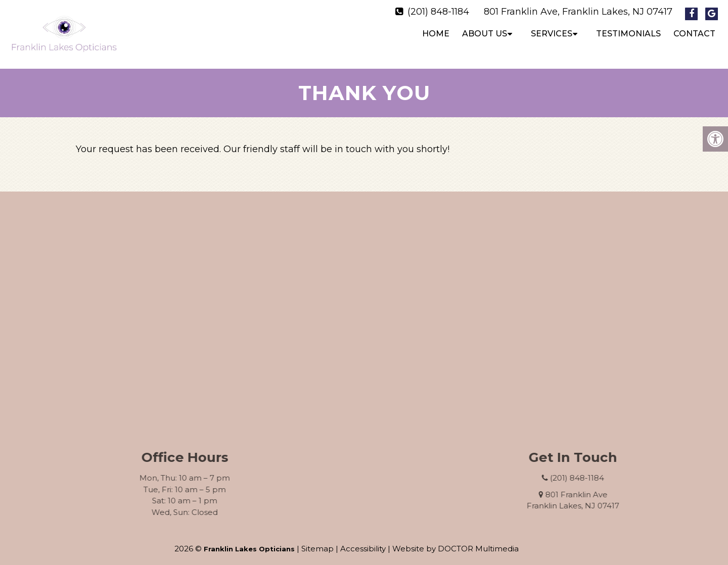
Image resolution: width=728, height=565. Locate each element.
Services (552, 34)
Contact (694, 34)
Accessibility (363, 540)
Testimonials (628, 34)
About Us (485, 34)
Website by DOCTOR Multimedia (456, 540)
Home (436, 34)
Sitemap (317, 540)
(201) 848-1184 (438, 12)
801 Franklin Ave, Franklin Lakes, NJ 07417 (578, 12)
